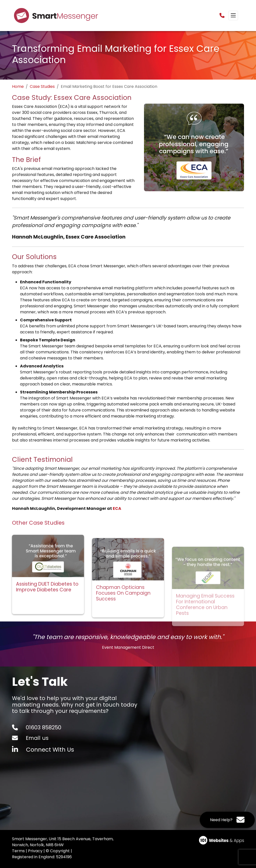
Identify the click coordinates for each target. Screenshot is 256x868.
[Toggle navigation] (233, 16)
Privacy (35, 851)
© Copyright (58, 851)
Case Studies (42, 86)
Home (18, 86)
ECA (117, 508)
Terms (18, 851)
